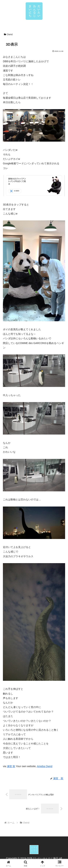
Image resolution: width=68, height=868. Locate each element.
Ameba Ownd (45, 766)
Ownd (8, 34)
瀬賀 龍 (11, 766)
